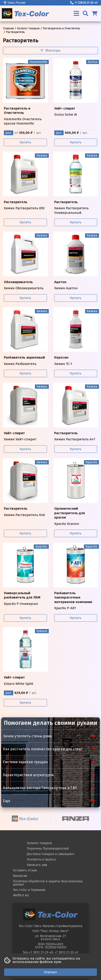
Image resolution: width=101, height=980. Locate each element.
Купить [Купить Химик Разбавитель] (25, 373)
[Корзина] (95, 13)
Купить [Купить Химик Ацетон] (76, 298)
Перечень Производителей (48, 849)
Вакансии (20, 876)
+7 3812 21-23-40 (41, 952)
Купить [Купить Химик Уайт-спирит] (25, 449)
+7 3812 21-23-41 (66, 952)
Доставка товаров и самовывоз (50, 854)
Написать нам (37, 865)
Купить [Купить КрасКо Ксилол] (76, 533)
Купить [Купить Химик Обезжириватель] (25, 298)
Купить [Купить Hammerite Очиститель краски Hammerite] (25, 142)
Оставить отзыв (25, 870)
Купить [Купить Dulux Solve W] (76, 142)
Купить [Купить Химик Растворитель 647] (76, 449)
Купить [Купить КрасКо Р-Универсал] (25, 618)
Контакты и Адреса (41, 859)
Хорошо (50, 972)
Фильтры (50, 50)
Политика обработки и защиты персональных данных (48, 883)
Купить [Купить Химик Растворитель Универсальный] (76, 222)
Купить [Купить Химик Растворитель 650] (25, 222)
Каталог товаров (39, 843)
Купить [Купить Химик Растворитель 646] (25, 533)
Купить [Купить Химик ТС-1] (76, 373)
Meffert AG (21, 895)
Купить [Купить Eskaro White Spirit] (25, 703)
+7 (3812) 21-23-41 (84, 3)
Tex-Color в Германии (29, 890)
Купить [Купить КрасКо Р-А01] (76, 618)
